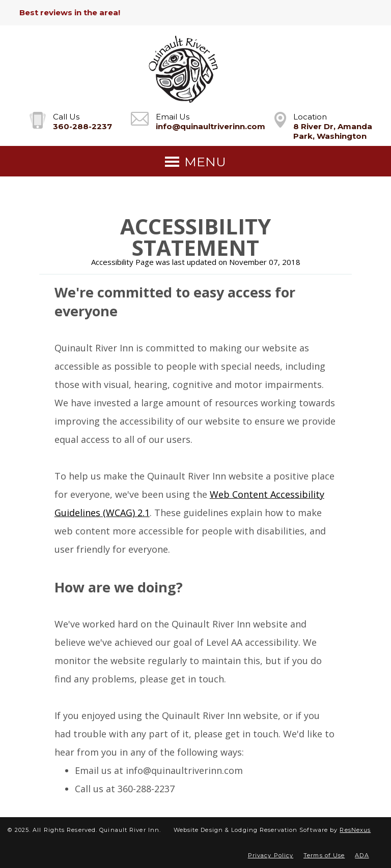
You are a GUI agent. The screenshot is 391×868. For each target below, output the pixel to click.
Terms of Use (324, 855)
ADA (362, 855)
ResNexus (355, 830)
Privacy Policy (271, 855)
